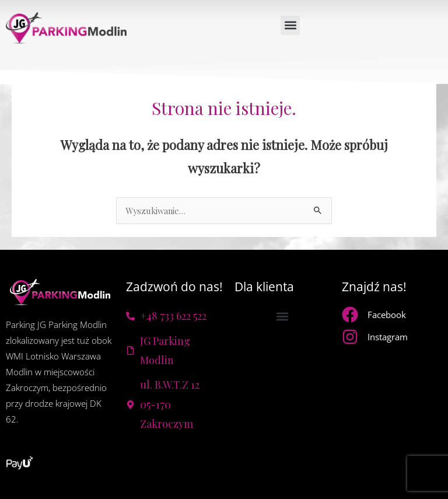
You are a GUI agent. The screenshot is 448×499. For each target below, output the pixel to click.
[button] (290, 25)
